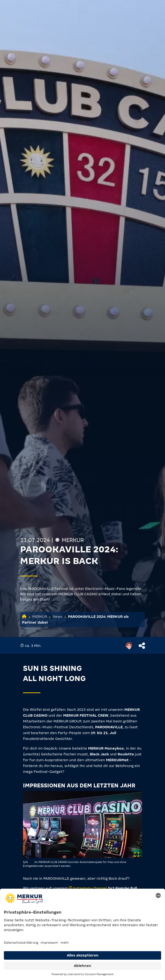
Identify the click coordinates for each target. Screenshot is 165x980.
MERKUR (40, 617)
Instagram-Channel (88, 888)
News (57, 617)
